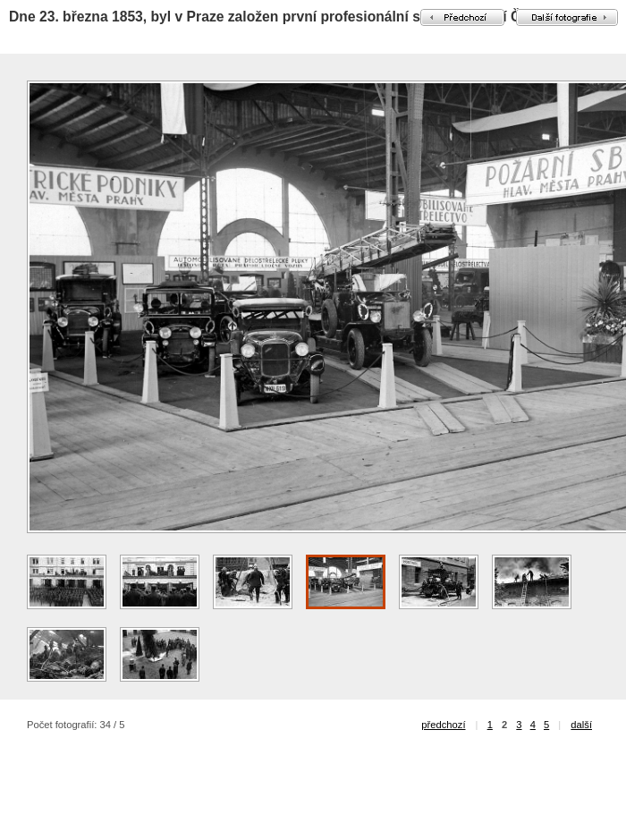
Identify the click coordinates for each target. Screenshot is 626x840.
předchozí (443, 725)
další (581, 725)
